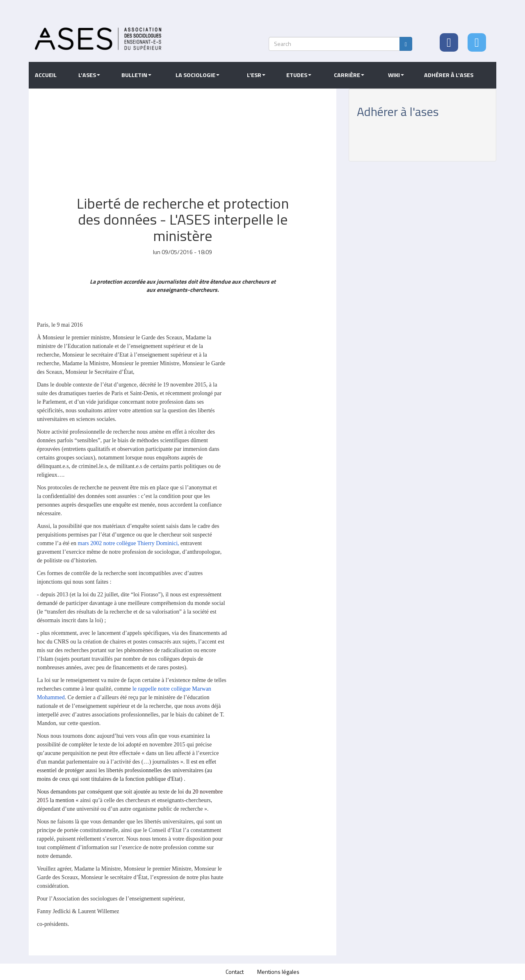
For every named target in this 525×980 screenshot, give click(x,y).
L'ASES (89, 75)
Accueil (46, 75)
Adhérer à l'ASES (449, 75)
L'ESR (256, 75)
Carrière (349, 75)
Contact (235, 972)
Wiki (396, 75)
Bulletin (136, 75)
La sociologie (197, 75)
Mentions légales (278, 972)
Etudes (299, 75)
